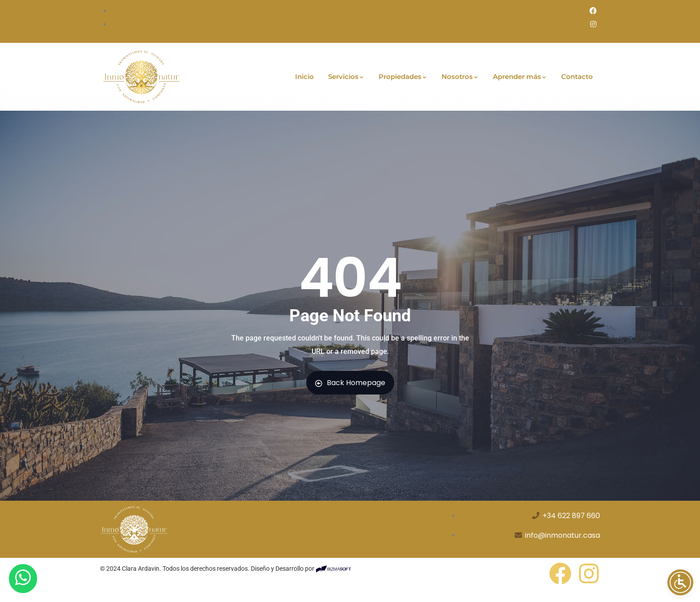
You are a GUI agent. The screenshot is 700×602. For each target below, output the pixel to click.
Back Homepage (350, 383)
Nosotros (460, 77)
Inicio (304, 77)
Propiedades (403, 77)
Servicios (346, 77)
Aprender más (520, 77)
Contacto (577, 77)
